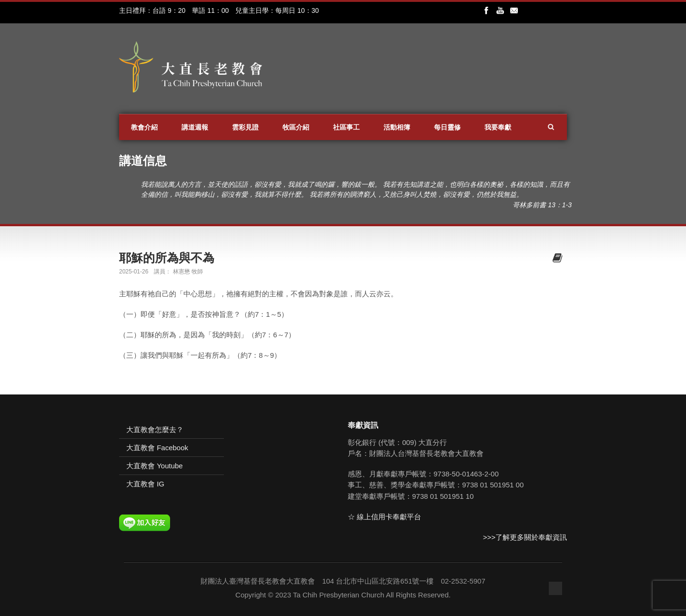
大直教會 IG (145, 484)
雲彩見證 (245, 127)
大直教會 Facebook (157, 448)
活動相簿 (397, 127)
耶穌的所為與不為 (167, 258)
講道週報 (195, 127)
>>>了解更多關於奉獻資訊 (525, 537)
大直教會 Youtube (155, 466)
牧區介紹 (296, 127)
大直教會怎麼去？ (155, 429)
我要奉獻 (498, 127)
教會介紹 (144, 127)
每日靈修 (447, 127)
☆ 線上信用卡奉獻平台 (384, 517)
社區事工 (346, 127)
